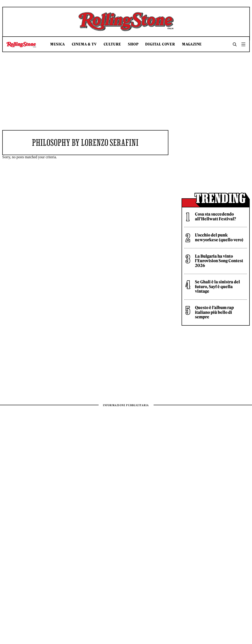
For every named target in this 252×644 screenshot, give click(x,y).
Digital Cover (160, 44)
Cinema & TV (84, 44)
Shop (133, 44)
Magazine (192, 44)
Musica (58, 44)
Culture (112, 44)
